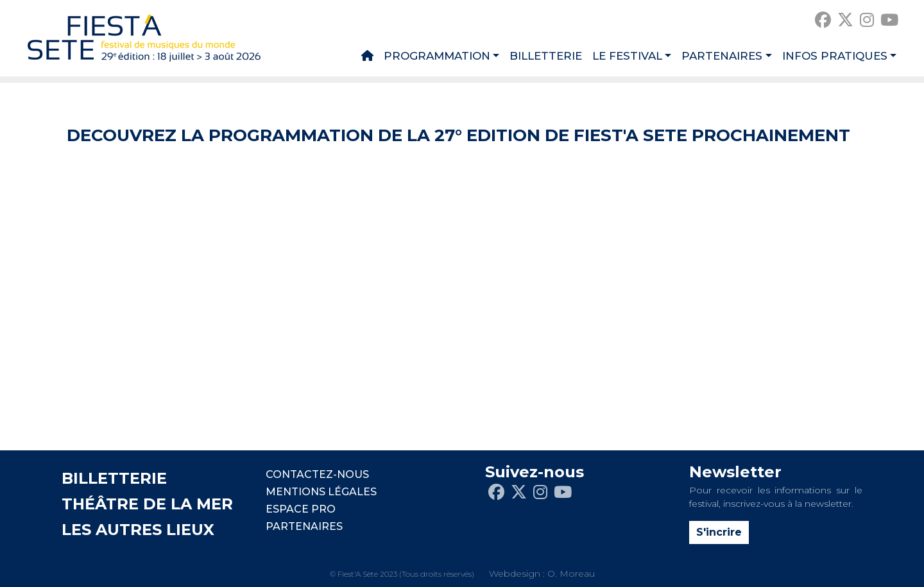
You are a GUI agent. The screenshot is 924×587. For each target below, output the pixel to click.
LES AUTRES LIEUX (138, 530)
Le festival (627, 56)
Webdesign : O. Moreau (542, 574)
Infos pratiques (835, 56)
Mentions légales (321, 492)
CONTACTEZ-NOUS (317, 474)
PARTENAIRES (304, 526)
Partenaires (722, 56)
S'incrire (719, 532)
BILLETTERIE (114, 478)
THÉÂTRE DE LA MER (147, 504)
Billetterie (546, 56)
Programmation (437, 56)
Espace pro (301, 509)
